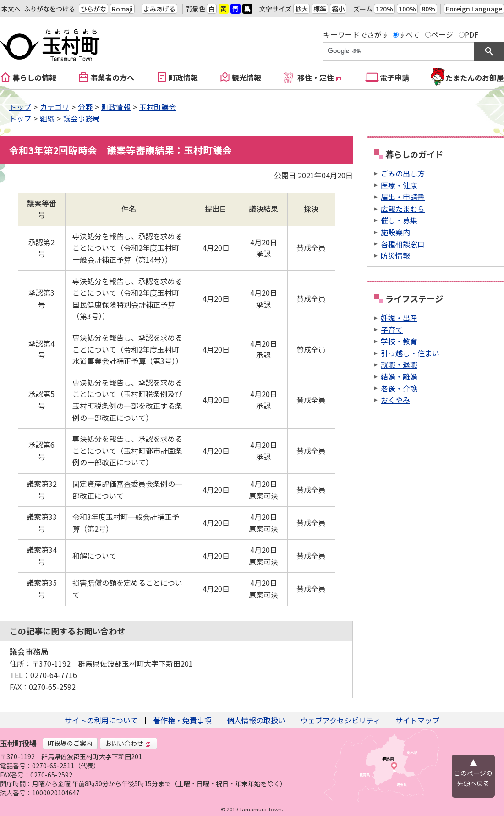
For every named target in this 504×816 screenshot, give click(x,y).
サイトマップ (417, 720)
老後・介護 (399, 388)
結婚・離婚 (399, 376)
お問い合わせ (128, 743)
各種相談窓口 (403, 244)
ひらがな (93, 9)
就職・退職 (399, 364)
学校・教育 (399, 341)
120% (384, 9)
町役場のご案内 (70, 743)
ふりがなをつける (49, 9)
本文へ (11, 9)
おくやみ (395, 400)
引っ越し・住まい (410, 353)
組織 (47, 118)
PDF (471, 34)
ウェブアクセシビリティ (340, 720)
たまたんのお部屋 (475, 77)
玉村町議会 (158, 107)
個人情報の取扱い (256, 720)
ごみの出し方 (403, 173)
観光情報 (247, 77)
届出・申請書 (403, 197)
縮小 (338, 9)
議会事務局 (82, 118)
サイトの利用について (101, 720)
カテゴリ (55, 107)
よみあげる (159, 9)
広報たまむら (403, 209)
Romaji (122, 9)
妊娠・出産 (399, 318)
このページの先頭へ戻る (473, 778)
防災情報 (395, 255)
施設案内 (395, 232)
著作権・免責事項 (182, 720)
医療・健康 (399, 185)
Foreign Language (474, 9)
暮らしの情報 (34, 77)
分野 (85, 107)
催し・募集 (399, 220)
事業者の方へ (112, 77)
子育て (392, 330)
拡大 (301, 9)
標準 (320, 9)
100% (407, 9)
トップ (20, 107)
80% (428, 9)
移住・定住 (319, 77)
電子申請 (394, 77)
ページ (442, 34)
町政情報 (183, 77)
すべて (409, 34)
